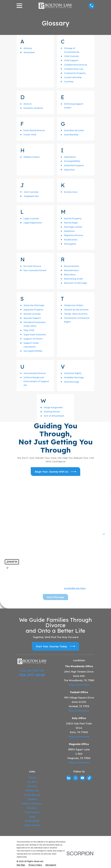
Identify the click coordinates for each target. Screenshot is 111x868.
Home (32, 777)
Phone (9, 523)
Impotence (70, 157)
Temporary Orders (74, 305)
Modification (71, 240)
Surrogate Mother (33, 351)
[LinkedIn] (69, 778)
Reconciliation (72, 266)
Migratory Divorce (73, 235)
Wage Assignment (53, 407)
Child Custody (71, 56)
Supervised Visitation (35, 335)
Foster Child (30, 135)
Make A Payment (32, 803)
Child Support (71, 60)
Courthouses (32, 812)
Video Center (32, 825)
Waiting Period (52, 412)
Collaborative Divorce (76, 65)
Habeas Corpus (32, 157)
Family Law (32, 790)
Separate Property (33, 310)
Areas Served (32, 795)
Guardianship (71, 135)
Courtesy (69, 82)
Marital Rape (71, 223)
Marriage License (73, 227)
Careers (32, 799)
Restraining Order (73, 279)
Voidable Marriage (74, 377)
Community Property (75, 73)
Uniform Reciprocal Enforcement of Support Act (36, 381)
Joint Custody (31, 192)
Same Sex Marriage (34, 305)
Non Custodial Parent (35, 270)
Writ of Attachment (54, 416)
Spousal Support (32, 318)
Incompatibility (72, 161)
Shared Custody (32, 314)
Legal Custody (31, 218)
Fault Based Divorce (34, 130)
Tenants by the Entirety (76, 310)
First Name (12, 513)
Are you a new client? (18, 532)
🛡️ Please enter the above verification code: (30, 568)
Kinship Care (71, 192)
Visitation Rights (73, 373)
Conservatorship (73, 77)
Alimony (28, 48)
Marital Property (73, 218)
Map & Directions (79, 685)
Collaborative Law (74, 69)
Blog (32, 816)
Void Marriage (72, 382)
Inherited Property (74, 165)
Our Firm (32, 782)
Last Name (63, 513)
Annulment (29, 52)
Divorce (28, 104)
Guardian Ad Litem (74, 130)
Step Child (29, 330)
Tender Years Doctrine (76, 314)
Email (60, 523)
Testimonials (32, 821)
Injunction (69, 170)
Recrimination (71, 270)
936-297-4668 (32, 675)
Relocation (70, 275)
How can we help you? (18, 542)
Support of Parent (33, 339)
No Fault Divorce (32, 266)
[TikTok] (89, 778)
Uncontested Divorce (35, 373)
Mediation (69, 231)
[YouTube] (82, 778)
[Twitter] (76, 778)
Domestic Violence (33, 108)
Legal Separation (33, 223)
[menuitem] (21, 865)
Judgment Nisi (31, 196)
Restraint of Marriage (75, 283)
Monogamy (70, 244)
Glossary (32, 808)
